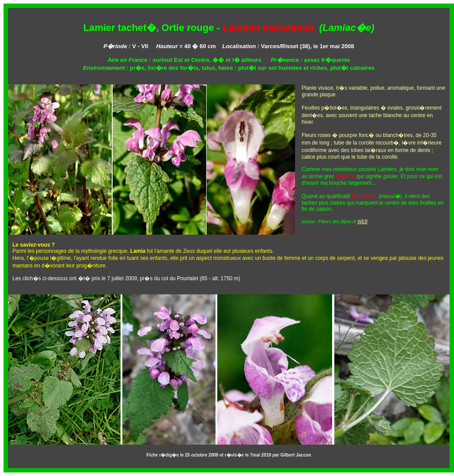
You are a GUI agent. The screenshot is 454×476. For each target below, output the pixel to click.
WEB (362, 222)
